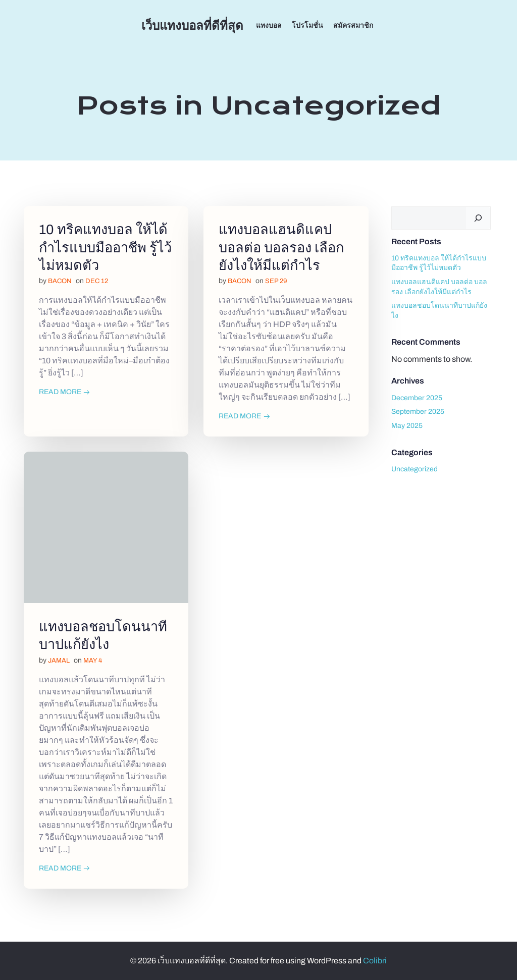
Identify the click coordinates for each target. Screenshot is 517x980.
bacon (60, 282)
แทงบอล (269, 25)
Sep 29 (276, 282)
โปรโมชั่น (307, 25)
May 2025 (407, 426)
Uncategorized (415, 469)
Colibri (375, 961)
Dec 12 (97, 282)
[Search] (478, 218)
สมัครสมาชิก (353, 25)
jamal (59, 661)
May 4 (93, 661)
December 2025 (417, 398)
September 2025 (418, 412)
